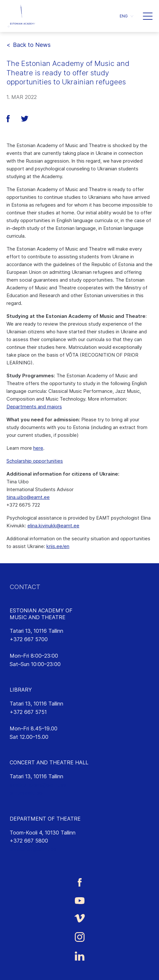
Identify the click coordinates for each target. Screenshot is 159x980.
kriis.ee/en (58, 546)
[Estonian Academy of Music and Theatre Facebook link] (79, 882)
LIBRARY (21, 690)
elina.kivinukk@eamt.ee (53, 526)
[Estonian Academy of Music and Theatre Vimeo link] (79, 918)
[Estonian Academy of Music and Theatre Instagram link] (79, 937)
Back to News (32, 45)
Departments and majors (34, 407)
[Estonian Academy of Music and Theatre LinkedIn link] (79, 956)
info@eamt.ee (26, 648)
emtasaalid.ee (26, 793)
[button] (148, 16)
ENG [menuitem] (124, 16)
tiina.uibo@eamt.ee (28, 497)
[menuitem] (126, 16)
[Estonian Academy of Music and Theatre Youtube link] (79, 900)
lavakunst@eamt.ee (33, 849)
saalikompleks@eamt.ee (38, 785)
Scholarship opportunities (35, 461)
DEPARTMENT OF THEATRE (45, 819)
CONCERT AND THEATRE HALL (49, 762)
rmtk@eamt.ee (27, 720)
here (38, 448)
